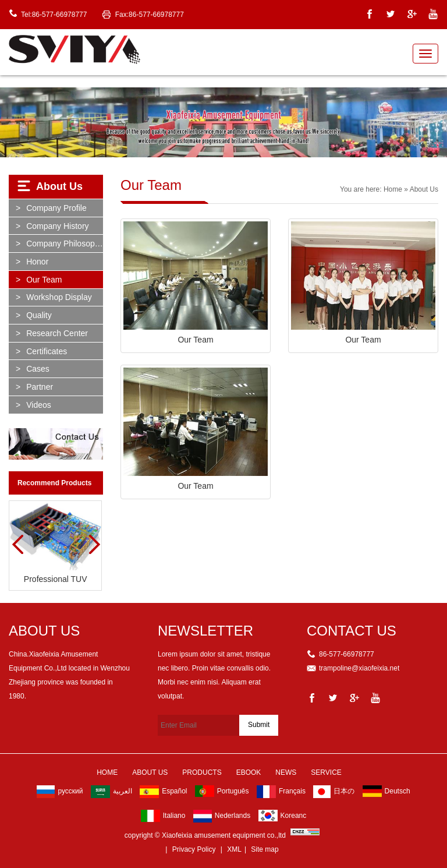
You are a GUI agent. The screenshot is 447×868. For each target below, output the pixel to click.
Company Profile (56, 208)
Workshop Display (59, 297)
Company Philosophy (65, 244)
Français (281, 792)
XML (234, 849)
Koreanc (283, 816)
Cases (38, 369)
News (286, 772)
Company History (57, 226)
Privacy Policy (194, 849)
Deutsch (386, 791)
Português (222, 791)
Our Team (44, 280)
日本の (334, 792)
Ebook (249, 772)
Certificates (47, 351)
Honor (37, 262)
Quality (39, 315)
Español (163, 792)
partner (40, 387)
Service (326, 772)
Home (393, 189)
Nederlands (222, 816)
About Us (150, 772)
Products (202, 772)
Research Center (57, 333)
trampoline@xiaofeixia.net (359, 668)
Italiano (163, 816)
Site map (265, 849)
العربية (111, 792)
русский (60, 792)
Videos (39, 405)
